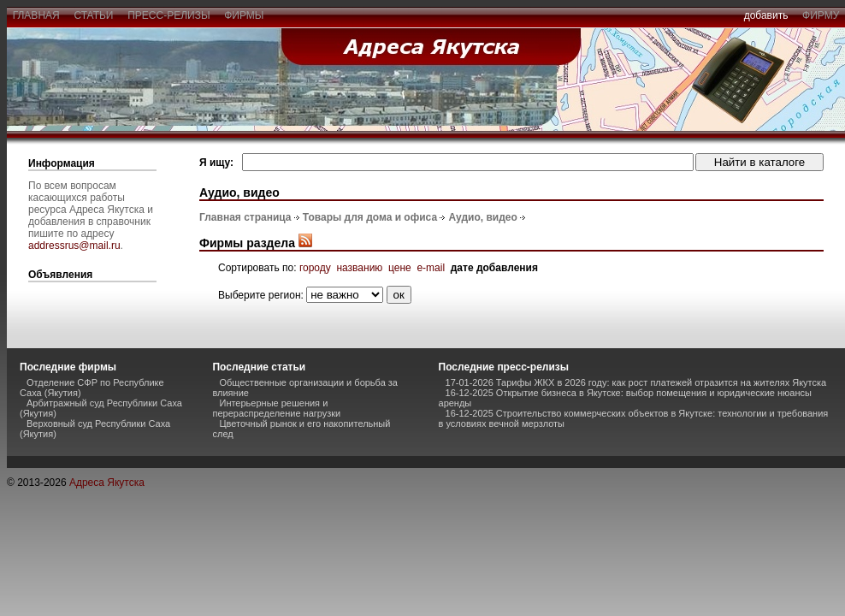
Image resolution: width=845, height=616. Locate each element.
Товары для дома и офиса (370, 217)
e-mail (431, 268)
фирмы (245, 15)
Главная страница (245, 217)
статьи (94, 15)
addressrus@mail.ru (74, 246)
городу (315, 268)
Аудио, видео (482, 217)
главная (36, 15)
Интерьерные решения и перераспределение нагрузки (276, 408)
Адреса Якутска (107, 483)
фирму (821, 15)
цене (400, 268)
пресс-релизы (169, 15)
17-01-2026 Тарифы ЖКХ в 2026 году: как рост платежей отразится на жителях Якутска (636, 382)
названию (359, 268)
